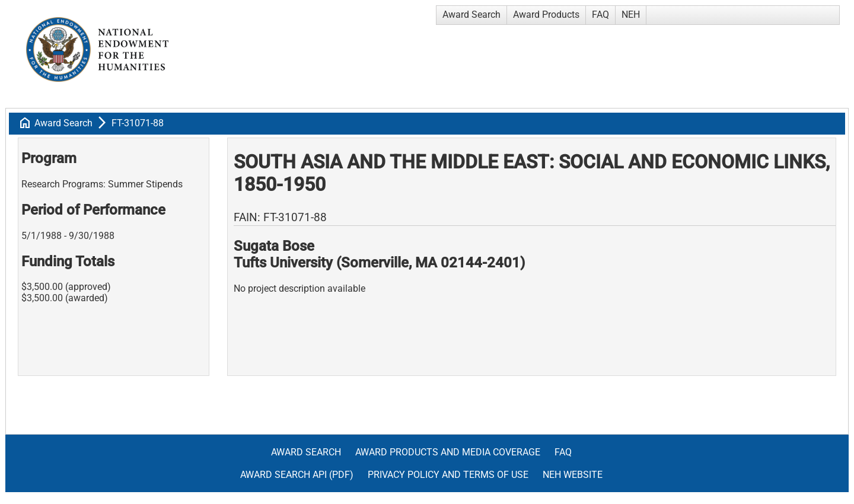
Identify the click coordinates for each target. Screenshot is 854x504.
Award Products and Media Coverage (448, 452)
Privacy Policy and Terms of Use (448, 475)
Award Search (471, 15)
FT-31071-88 (138, 123)
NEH (631, 15)
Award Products (546, 15)
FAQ (600, 15)
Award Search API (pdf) (297, 475)
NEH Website (573, 475)
